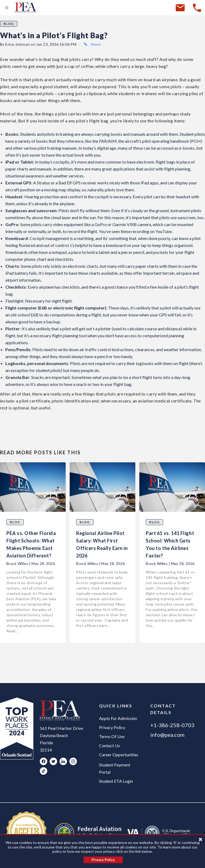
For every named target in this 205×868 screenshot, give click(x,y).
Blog (9, 24)
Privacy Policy (112, 727)
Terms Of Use (112, 736)
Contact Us (109, 745)
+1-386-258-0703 (172, 725)
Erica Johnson (17, 44)
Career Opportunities (119, 755)
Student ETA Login (116, 781)
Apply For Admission (118, 718)
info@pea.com (167, 735)
